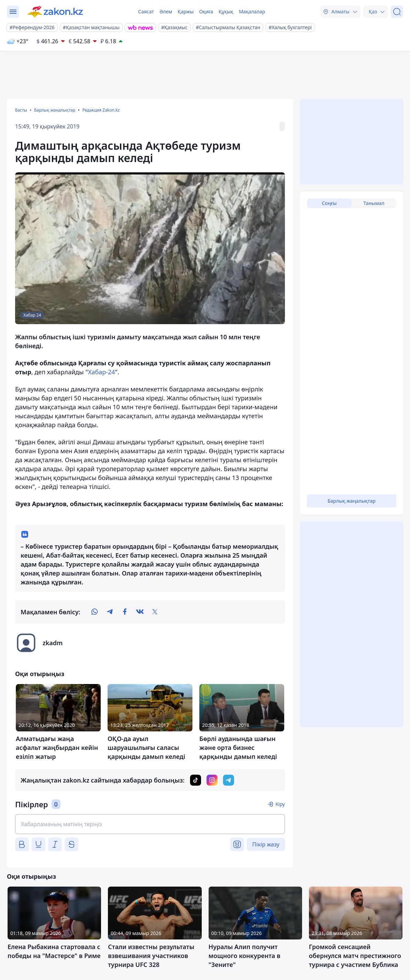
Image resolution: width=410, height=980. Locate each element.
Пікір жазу (266, 844)
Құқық (226, 12)
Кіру (280, 804)
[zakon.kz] (55, 12)
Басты (21, 110)
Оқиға (206, 12)
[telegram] (110, 612)
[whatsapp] (95, 612)
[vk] (140, 612)
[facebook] (125, 612)
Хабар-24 (102, 372)
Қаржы (186, 12)
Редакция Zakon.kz (101, 110)
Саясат (146, 12)
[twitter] (155, 612)
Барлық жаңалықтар (55, 110)
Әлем (166, 12)
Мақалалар (252, 12)
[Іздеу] (397, 12)
